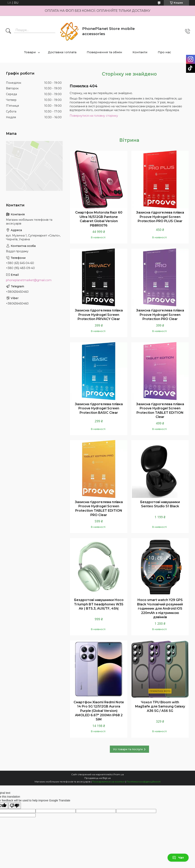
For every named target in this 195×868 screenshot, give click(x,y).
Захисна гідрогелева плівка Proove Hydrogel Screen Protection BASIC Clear (99, 408)
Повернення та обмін (104, 52)
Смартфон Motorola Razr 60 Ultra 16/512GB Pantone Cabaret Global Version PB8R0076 (99, 219)
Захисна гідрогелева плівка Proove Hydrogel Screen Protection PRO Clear (160, 315)
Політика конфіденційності (144, 782)
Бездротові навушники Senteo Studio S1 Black (160, 504)
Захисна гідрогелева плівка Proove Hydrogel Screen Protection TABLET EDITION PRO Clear (99, 508)
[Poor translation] (15, 806)
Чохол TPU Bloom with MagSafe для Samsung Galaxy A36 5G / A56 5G (160, 706)
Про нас (164, 52)
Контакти (140, 52)
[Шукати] (8, 31)
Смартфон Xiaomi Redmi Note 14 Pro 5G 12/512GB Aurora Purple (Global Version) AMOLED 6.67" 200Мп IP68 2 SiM (99, 711)
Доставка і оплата (62, 52)
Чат (178, 858)
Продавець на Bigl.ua (97, 778)
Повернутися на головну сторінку (94, 116)
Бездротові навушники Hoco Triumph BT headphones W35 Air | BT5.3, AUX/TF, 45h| (99, 604)
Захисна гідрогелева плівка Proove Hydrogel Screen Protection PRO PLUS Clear (160, 217)
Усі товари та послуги (128, 749)
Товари (30, 52)
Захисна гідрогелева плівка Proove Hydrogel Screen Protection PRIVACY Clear (99, 315)
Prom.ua (119, 774)
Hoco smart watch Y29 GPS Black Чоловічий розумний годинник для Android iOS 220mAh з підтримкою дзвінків (160, 608)
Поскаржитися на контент (108, 782)
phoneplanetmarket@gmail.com (29, 280)
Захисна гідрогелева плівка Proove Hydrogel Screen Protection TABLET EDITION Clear (160, 411)
